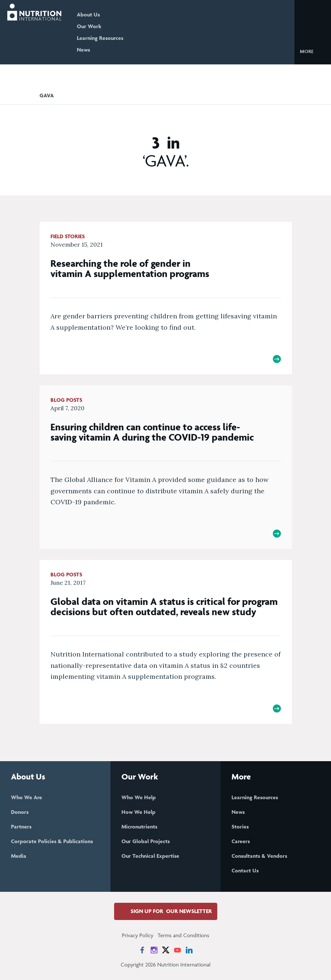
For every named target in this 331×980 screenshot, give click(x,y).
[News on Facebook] (142, 950)
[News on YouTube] (177, 950)
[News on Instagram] (154, 950)
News (83, 50)
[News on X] (166, 950)
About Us (88, 14)
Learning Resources (100, 38)
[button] (313, 51)
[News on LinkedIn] (189, 950)
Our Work (89, 26)
